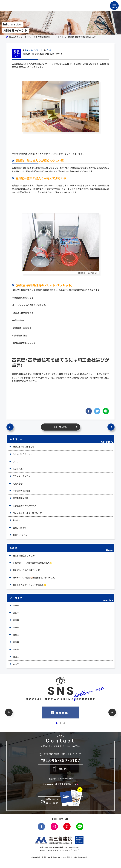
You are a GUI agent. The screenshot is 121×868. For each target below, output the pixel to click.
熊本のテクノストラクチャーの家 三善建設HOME (30, 37)
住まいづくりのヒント (34, 50)
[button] (9, 712)
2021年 (16, 642)
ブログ (49, 50)
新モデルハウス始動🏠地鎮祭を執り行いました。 (34, 577)
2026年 (16, 605)
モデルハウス (19, 469)
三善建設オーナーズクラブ (24, 506)
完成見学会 (18, 484)
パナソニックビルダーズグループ (27, 513)
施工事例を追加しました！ (24, 555)
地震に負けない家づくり (23, 447)
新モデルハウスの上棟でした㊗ (26, 570)
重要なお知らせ (20, 528)
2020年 (16, 649)
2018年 (16, 664)
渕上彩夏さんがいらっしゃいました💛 (30, 585)
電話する (63, 769)
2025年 (16, 613)
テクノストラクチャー (22, 476)
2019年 (16, 657)
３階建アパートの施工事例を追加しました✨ (32, 563)
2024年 (16, 620)
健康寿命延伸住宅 (21, 498)
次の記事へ (111, 427)
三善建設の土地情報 (22, 491)
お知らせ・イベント (21, 535)
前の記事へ (10, 427)
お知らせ (59, 37)
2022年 (16, 635)
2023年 (16, 627)
